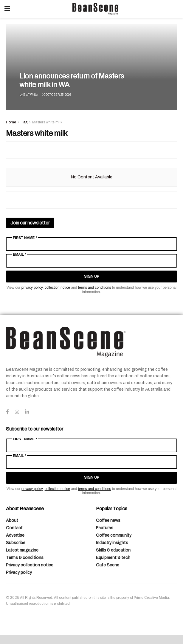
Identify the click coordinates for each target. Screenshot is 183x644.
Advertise (15, 535)
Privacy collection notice (30, 565)
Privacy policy (19, 572)
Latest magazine (22, 550)
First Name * (25, 238)
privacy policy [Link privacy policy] (32, 288)
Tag (24, 122)
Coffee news (108, 520)
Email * (20, 255)
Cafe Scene (108, 565)
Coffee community (114, 535)
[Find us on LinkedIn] (27, 412)
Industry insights (112, 543)
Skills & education (113, 550)
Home (11, 122)
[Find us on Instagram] (17, 412)
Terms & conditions (25, 558)
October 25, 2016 (56, 95)
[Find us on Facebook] (7, 412)
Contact (14, 528)
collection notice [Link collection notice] (57, 288)
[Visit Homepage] (96, 9)
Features (105, 528)
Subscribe (16, 543)
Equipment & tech (113, 558)
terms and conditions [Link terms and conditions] (95, 288)
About (12, 520)
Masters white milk (47, 122)
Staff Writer (31, 95)
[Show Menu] (7, 9)
